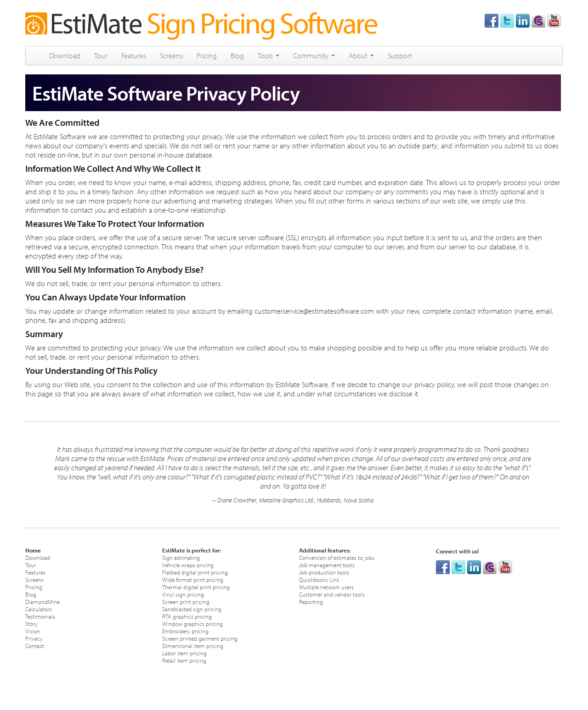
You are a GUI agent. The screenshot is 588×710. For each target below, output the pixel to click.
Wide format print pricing (193, 579)
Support (400, 56)
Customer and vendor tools (332, 594)
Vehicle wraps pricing (188, 565)
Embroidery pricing (185, 631)
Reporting (311, 601)
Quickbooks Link (319, 579)
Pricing (207, 56)
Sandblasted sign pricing (192, 609)
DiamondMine (42, 601)
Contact (35, 645)
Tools (269, 56)
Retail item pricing (184, 660)
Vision (33, 631)
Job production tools (324, 572)
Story (31, 623)
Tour (101, 56)
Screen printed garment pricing (200, 638)
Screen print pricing (186, 601)
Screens (171, 56)
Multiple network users (326, 587)
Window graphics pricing (192, 623)
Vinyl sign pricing (183, 594)
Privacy (34, 638)
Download (65, 56)
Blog (237, 56)
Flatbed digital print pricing (195, 572)
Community (314, 56)
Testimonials (40, 616)
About (361, 56)
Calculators (39, 609)
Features (134, 56)
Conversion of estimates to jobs (337, 557)
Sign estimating (181, 557)
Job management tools (327, 565)
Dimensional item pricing (193, 645)
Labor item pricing (184, 653)
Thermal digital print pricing (196, 587)
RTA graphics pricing (187, 616)
